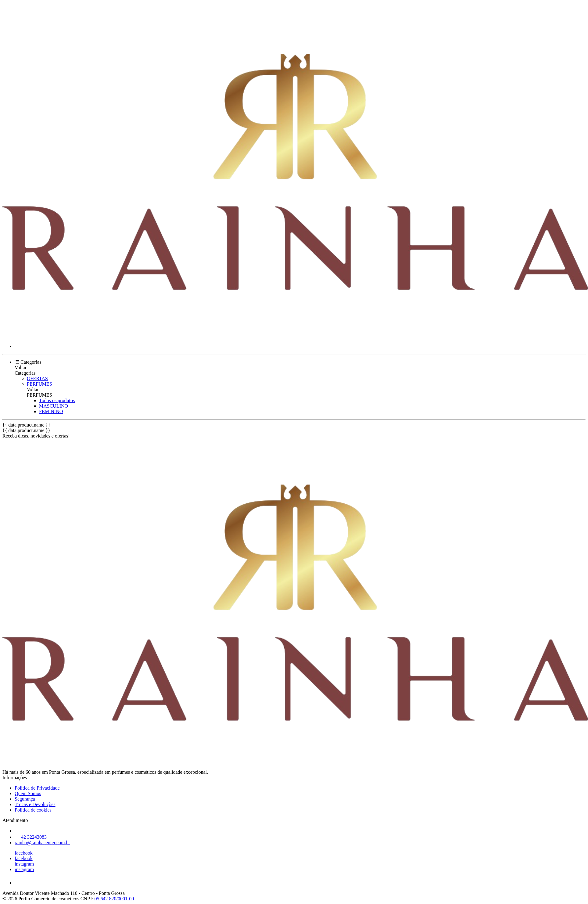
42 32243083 (31, 837)
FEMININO (51, 411)
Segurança (25, 799)
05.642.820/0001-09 (114, 899)
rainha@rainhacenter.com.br (42, 843)
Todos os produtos (57, 400)
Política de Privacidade (37, 788)
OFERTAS (37, 378)
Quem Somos (28, 793)
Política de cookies (33, 810)
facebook (24, 853)
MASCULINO (54, 406)
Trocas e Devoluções (35, 804)
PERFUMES (39, 384)
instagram (24, 864)
